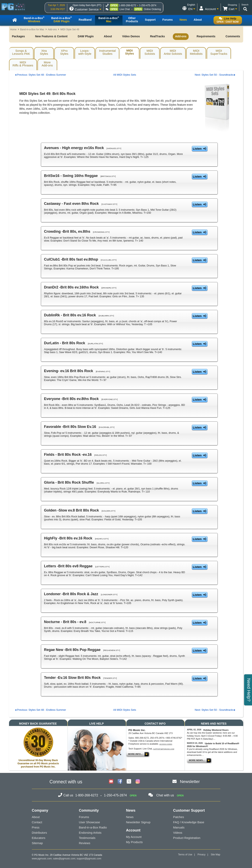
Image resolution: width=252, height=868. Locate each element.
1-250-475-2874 (148, 5)
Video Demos (131, 36)
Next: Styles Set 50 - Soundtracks (214, 75)
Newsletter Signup (138, 822)
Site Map (215, 855)
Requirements (206, 36)
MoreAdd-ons (47, 64)
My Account (134, 837)
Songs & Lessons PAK (21, 52)
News (130, 817)
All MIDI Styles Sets (125, 75)
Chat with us (165, 795)
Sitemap (37, 843)
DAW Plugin (86, 36)
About (108, 36)
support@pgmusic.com (164, 749)
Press (36, 827)
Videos (178, 833)
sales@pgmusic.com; (65, 859)
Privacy (201, 855)
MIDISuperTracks (219, 52)
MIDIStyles (130, 52)
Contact (37, 822)
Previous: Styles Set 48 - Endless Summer (42, 75)
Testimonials (87, 838)
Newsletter (190, 781)
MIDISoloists (150, 52)
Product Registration (187, 838)
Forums (84, 817)
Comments (233, 36)
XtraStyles (44, 52)
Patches (179, 817)
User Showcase (90, 822)
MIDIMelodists (196, 52)
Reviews (85, 843)
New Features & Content (51, 36)
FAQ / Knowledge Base (189, 822)
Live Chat (125, 9)
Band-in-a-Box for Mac (32, 29)
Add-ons (52, 29)
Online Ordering (152, 9)
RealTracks (157, 36)
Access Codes (166, 744)
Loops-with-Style (85, 52)
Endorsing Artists (90, 833)
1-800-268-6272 (128, 5)
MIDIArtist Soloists (173, 52)
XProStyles (64, 52)
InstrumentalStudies (107, 52)
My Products (134, 842)
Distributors (39, 833)
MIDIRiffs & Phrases (23, 64)
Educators (39, 838)
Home (13, 29)
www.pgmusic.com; (42, 859)
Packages (19, 36)
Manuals (179, 827)
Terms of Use (185, 855)
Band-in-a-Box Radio (93, 827)
